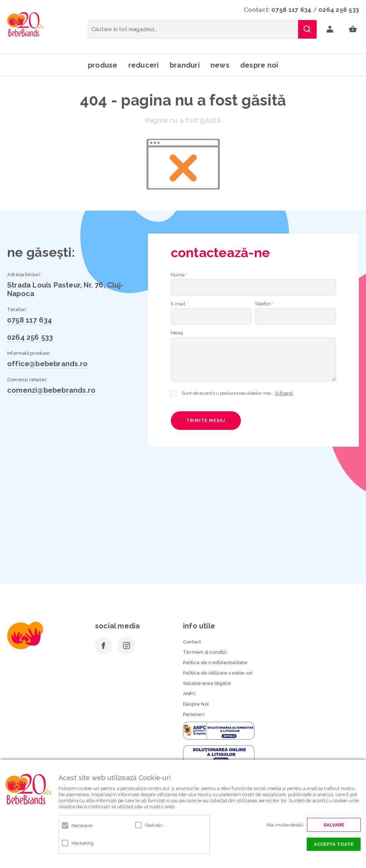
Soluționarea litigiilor (207, 683)
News (220, 65)
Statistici (154, 825)
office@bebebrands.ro (47, 364)
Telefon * (264, 304)
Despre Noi (196, 704)
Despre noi (259, 65)
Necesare (82, 826)
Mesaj (177, 333)
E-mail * (180, 304)
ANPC (189, 694)
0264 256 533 (339, 10)
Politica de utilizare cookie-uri (218, 673)
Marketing (83, 843)
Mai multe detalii (285, 825)
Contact (192, 642)
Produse (103, 65)
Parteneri (194, 714)
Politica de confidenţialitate (215, 663)
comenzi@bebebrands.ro (51, 390)
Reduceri (144, 65)
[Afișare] (284, 393)
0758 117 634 (291, 10)
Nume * (179, 275)
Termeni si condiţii (205, 652)
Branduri (185, 65)
